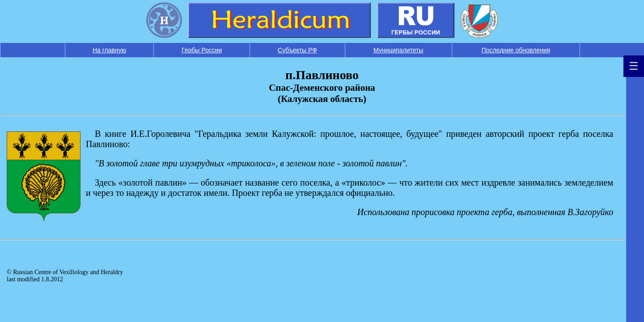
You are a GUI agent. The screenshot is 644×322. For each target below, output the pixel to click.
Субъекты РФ (297, 50)
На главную (109, 50)
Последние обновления (516, 50)
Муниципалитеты (398, 50)
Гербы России (202, 50)
